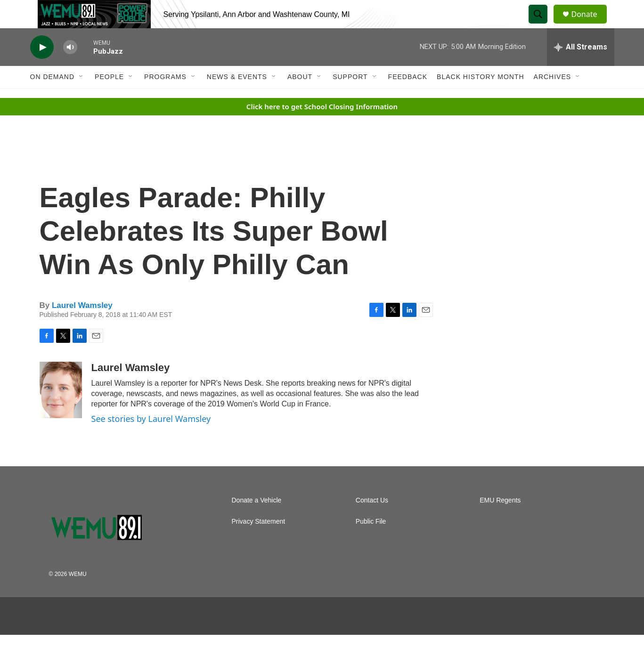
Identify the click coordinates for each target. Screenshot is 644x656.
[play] (42, 69)
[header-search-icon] (543, 25)
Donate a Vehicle (257, 522)
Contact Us (372, 522)
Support (350, 98)
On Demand (53, 98)
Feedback (408, 98)
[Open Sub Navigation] (82, 98)
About (300, 98)
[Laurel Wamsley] (61, 411)
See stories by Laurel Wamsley (151, 440)
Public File (371, 543)
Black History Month (480, 98)
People (109, 98)
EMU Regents (500, 522)
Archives (553, 98)
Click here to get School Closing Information (322, 128)
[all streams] (581, 68)
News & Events (237, 98)
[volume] (70, 69)
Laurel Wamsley (82, 327)
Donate (590, 25)
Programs (165, 98)
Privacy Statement (259, 543)
